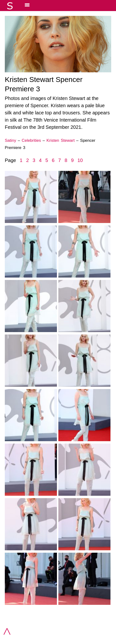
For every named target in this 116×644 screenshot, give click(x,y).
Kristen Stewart (60, 140)
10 (80, 160)
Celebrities (31, 140)
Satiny (10, 140)
